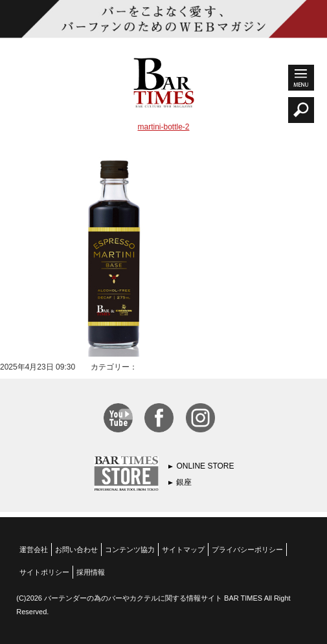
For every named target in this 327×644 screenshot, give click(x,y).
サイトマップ (183, 550)
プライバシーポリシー (247, 550)
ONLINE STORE (205, 466)
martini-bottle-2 (163, 127)
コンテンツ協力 (130, 550)
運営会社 (34, 550)
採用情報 (91, 572)
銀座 (184, 482)
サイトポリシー (44, 572)
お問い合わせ (76, 550)
